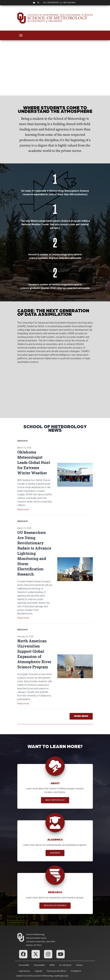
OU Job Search (65, 965)
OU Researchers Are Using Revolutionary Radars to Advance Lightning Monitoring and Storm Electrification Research (34, 553)
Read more (23, 509)
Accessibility (24, 965)
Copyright (38, 971)
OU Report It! (76, 971)
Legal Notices (24, 971)
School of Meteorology (35, 935)
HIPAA (52, 965)
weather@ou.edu (61, 976)
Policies (79, 965)
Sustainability (39, 965)
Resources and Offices (57, 971)
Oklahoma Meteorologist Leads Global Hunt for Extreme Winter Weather (34, 462)
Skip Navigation (0, 5)
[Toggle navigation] (21, 35)
